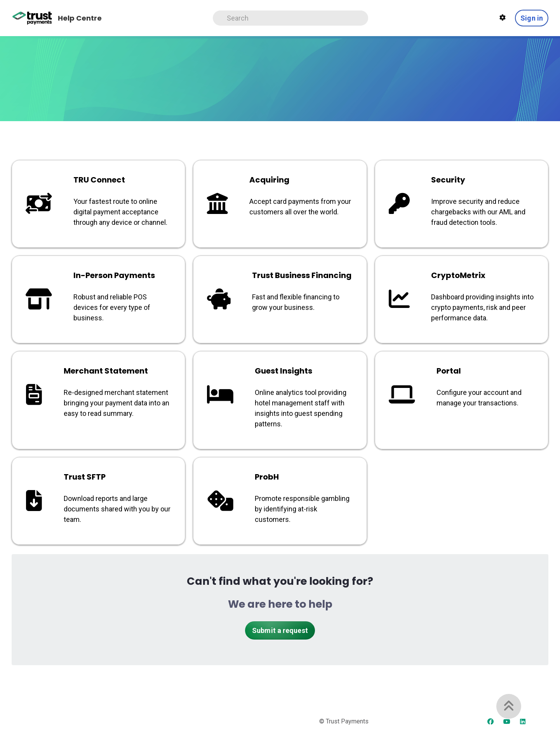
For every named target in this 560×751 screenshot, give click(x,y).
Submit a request (280, 630)
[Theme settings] (503, 18)
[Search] (290, 18)
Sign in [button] (532, 18)
